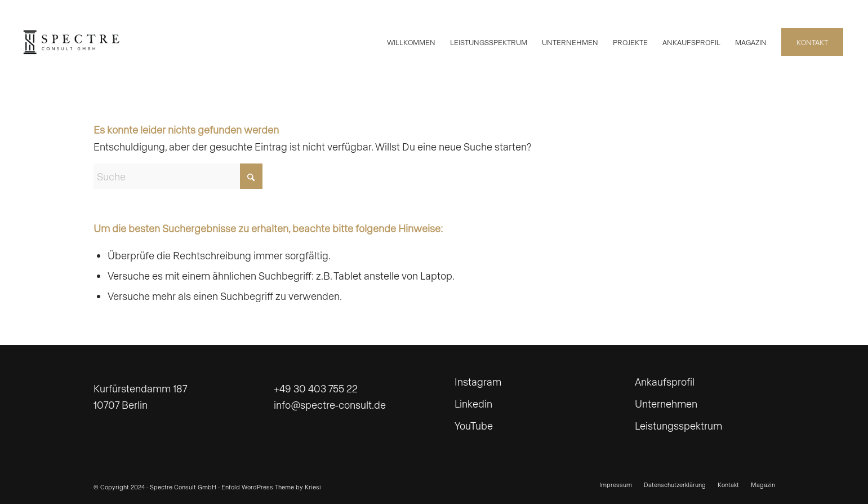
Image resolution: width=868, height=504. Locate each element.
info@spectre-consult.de (330, 404)
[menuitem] (411, 42)
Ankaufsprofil (665, 381)
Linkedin (473, 403)
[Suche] (178, 176)
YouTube (474, 425)
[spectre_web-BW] (72, 42)
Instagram (478, 381)
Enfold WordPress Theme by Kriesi (271, 487)
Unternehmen (666, 403)
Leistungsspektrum (678, 425)
